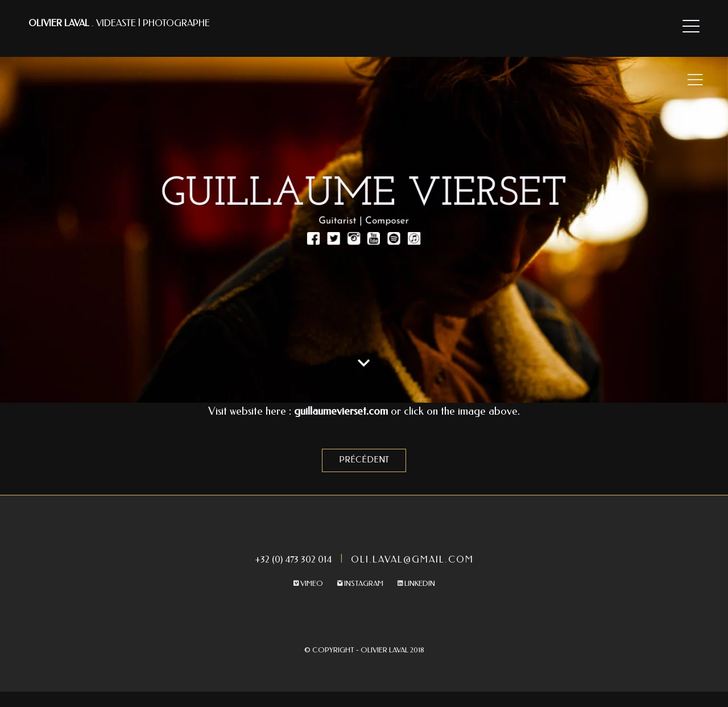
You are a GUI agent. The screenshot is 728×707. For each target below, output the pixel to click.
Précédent (364, 460)
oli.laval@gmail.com (412, 559)
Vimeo (308, 583)
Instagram (360, 583)
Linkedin (416, 583)
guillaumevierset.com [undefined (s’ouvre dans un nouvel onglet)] (340, 411)
